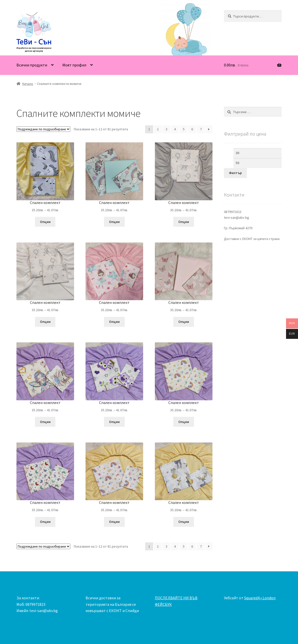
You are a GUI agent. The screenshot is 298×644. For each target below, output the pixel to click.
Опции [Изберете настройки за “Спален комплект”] (45, 222)
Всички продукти (32, 65)
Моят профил (74, 65)
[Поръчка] (43, 129)
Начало (28, 84)
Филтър (235, 173)
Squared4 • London (260, 598)
